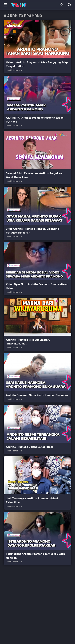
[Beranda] (62, 5)
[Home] (18, 5)
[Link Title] (37, 47)
